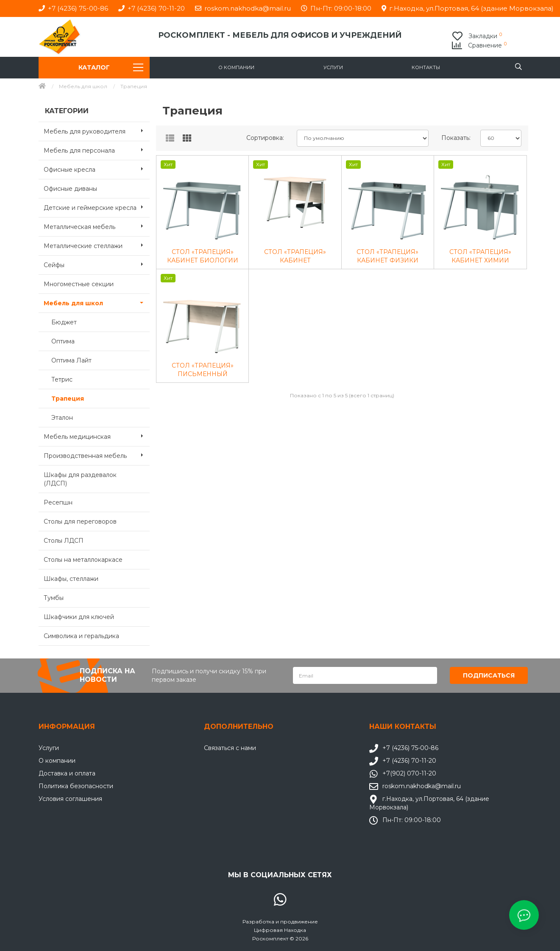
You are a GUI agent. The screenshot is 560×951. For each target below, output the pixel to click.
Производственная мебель (97, 455)
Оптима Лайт (71, 360)
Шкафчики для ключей (79, 617)
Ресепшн (58, 502)
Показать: (456, 138)
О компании (236, 67)
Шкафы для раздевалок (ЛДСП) (80, 479)
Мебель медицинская (97, 436)
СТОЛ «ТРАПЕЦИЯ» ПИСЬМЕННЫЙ (203, 370)
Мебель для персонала (97, 150)
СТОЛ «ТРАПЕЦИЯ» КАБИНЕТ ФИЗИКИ (387, 256)
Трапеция (68, 399)
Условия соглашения (70, 798)
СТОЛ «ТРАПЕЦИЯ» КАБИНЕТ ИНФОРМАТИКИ (295, 256)
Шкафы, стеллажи (71, 579)
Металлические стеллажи (97, 245)
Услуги (333, 67)
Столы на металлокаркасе (83, 560)
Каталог (111, 67)
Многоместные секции (79, 284)
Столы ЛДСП (64, 541)
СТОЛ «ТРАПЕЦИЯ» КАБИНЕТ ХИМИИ (480, 256)
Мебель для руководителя (97, 131)
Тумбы (54, 598)
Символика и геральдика (81, 636)
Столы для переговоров (80, 522)
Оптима (63, 341)
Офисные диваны (70, 189)
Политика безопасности (76, 786)
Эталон (62, 418)
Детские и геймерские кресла (97, 207)
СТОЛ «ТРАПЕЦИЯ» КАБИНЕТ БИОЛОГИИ (203, 256)
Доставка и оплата (67, 773)
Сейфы (97, 264)
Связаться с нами (230, 747)
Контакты (426, 67)
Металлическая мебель (97, 226)
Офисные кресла (97, 169)
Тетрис (62, 379)
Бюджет (64, 322)
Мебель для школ (83, 86)
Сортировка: (265, 138)
